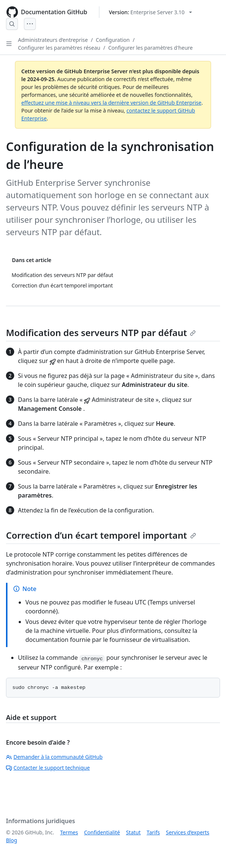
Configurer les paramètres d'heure (151, 48)
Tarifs (153, 832)
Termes (69, 832)
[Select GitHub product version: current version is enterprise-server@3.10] (150, 12)
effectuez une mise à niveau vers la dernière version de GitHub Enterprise (111, 103)
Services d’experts (188, 832)
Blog (12, 840)
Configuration (113, 40)
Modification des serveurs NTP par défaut (101, 333)
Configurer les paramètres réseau (59, 48)
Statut (133, 832)
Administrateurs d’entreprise (53, 40)
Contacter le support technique (48, 768)
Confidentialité (102, 832)
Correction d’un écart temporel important (101, 535)
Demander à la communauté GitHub (54, 757)
